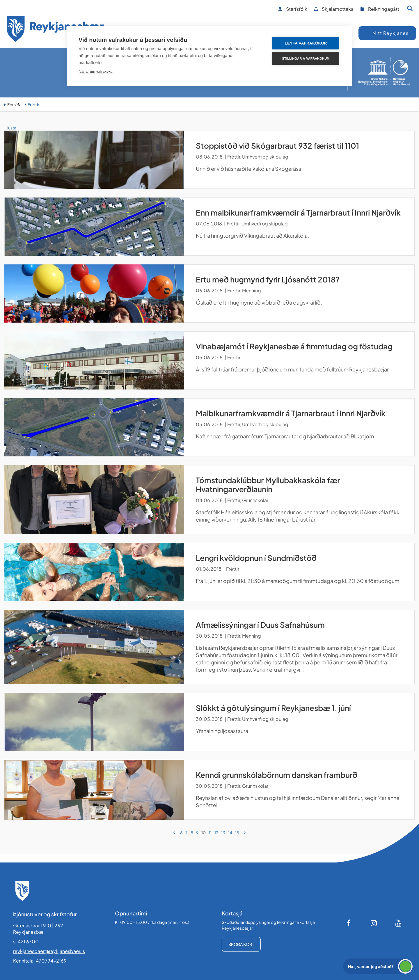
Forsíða (14, 104)
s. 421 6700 (26, 941)
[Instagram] (374, 923)
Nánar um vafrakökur (96, 71)
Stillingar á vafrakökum (306, 58)
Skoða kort (241, 944)
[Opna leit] (410, 8)
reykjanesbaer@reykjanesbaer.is (49, 951)
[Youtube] (399, 923)
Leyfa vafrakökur (306, 43)
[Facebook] (349, 923)
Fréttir (33, 104)
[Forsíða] (55, 30)
